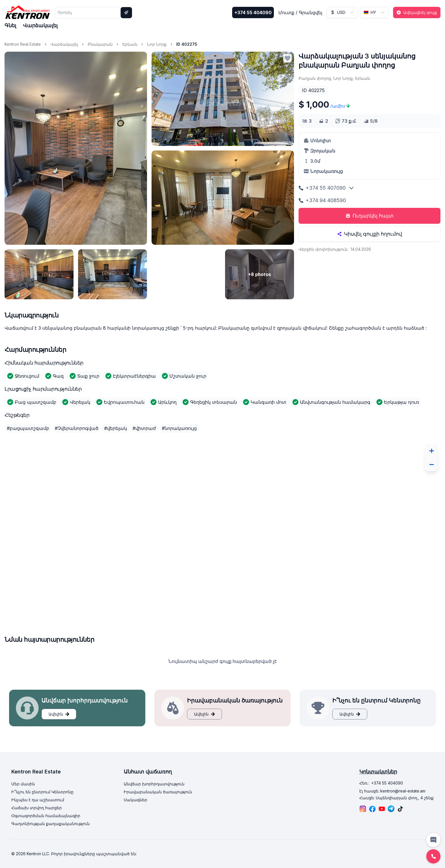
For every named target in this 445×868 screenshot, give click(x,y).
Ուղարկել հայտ (370, 216)
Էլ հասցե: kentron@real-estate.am (392, 791)
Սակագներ (136, 800)
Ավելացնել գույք (417, 12)
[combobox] (342, 12)
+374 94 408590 (322, 200)
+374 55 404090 (253, 12)
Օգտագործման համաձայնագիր (46, 816)
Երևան (130, 44)
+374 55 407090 (322, 188)
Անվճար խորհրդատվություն (154, 784)
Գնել (10, 25)
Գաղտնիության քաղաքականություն (51, 824)
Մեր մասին (23, 784)
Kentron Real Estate (23, 44)
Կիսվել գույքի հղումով (370, 234)
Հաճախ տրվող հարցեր (37, 808)
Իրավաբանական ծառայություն (158, 792)
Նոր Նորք (157, 44)
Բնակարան (100, 44)
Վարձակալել (40, 25)
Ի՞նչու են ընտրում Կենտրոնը (42, 792)
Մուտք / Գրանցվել (300, 12)
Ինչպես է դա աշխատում (38, 800)
